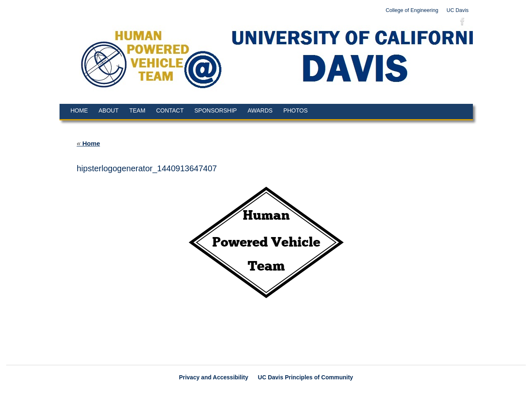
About (109, 110)
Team (137, 110)
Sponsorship (216, 110)
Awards (260, 110)
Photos (295, 110)
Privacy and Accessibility (214, 377)
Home (79, 110)
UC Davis (457, 10)
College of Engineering (412, 10)
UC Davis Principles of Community (305, 377)
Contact (170, 110)
